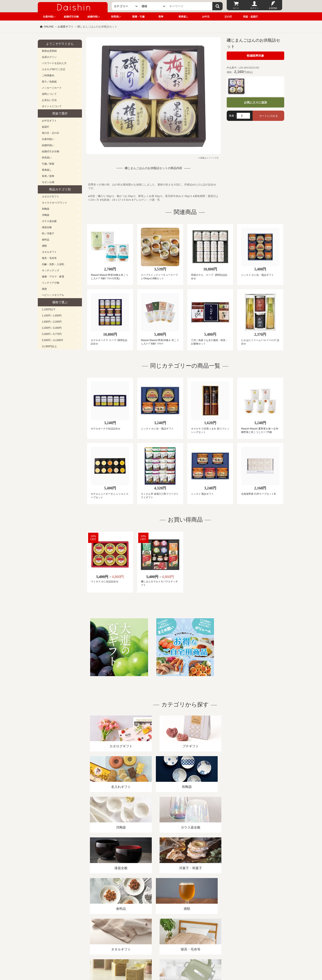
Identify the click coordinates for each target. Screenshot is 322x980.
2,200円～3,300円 (52, 328)
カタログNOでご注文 (54, 69)
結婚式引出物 (71, 17)
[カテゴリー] (126, 6)
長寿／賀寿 (48, 176)
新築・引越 (138, 17)
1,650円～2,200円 (52, 322)
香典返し (183, 17)
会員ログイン (49, 57)
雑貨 (44, 289)
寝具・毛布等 (49, 258)
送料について (49, 94)
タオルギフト (49, 252)
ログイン (254, 8)
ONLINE (49, 27)
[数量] (243, 116)
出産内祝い (49, 17)
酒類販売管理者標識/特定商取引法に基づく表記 (111, 933)
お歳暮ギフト (66, 27)
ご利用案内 (48, 76)
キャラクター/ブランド (55, 203)
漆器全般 (47, 227)
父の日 (228, 17)
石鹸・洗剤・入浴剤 (53, 264)
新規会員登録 (49, 51)
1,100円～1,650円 (52, 316)
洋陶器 (46, 215)
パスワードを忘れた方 (54, 63)
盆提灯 (46, 127)
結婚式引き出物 (51, 151)
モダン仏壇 (48, 182)
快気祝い (116, 17)
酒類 (44, 246)
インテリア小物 (51, 283)
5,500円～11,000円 (52, 340)
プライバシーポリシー (159, 933)
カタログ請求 (186, 933)
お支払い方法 (49, 100)
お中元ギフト (49, 121)
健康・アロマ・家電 (53, 277)
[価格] (153, 6)
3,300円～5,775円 (52, 334)
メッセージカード (52, 88)
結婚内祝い (94, 17)
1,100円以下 (49, 309)
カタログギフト (51, 197)
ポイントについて (52, 106)
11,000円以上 (49, 346)
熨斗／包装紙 (49, 82)
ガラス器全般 (49, 221)
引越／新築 (48, 164)
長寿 (161, 17)
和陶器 (46, 209)
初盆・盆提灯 (251, 17)
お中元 (206, 17)
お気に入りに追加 (255, 102)
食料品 (46, 240)
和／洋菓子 (48, 234)
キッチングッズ (51, 270)
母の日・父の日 (51, 133)
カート (236, 8)
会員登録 (273, 8)
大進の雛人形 (161, 960)
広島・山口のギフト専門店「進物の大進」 (161, 955)
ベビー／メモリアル (53, 295)
